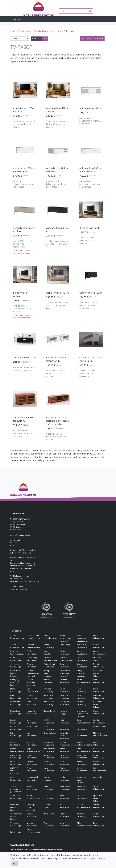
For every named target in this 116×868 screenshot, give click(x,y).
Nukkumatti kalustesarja (82, 757)
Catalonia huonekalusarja (67, 659)
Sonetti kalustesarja (82, 797)
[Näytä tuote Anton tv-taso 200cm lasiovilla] (58, 150)
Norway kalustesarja (49, 757)
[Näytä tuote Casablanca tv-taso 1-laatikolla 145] (58, 339)
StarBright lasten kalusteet (31, 807)
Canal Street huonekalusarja (100, 652)
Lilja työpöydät (50, 733)
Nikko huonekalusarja (83, 750)
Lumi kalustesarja (82, 734)
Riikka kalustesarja (82, 769)
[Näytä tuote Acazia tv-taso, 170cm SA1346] (58, 90)
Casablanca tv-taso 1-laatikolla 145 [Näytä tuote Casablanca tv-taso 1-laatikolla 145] (57, 359)
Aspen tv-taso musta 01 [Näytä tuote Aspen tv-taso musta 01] (57, 230)
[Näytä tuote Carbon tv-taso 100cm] (91, 275)
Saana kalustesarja (32, 788)
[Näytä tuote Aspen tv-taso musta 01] (58, 210)
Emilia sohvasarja (65, 690)
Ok (15, 864)
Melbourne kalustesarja (49, 744)
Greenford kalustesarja (98, 697)
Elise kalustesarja (98, 681)
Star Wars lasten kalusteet (15, 807)
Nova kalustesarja (32, 757)
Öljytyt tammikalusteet (33, 831)
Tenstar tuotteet (47, 806)
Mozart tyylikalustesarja (17, 750)
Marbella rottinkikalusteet (100, 734)
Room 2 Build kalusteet (32, 779)
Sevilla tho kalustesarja (82, 788)
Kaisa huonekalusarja (83, 721)
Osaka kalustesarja (49, 763)
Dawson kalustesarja (82, 665)
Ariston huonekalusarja (17, 646)
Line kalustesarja (16, 734)
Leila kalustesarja (82, 728)
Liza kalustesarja (32, 734)
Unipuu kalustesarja (32, 815)
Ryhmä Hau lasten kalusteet (81, 780)
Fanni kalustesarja (82, 690)
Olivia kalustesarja (16, 763)
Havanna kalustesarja (82, 703)
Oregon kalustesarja (32, 763)
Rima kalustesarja (16, 779)
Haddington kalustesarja (16, 703)
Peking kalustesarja (98, 763)
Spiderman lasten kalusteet (98, 798)
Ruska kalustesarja (65, 779)
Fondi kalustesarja (98, 690)
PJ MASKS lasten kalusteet (14, 771)
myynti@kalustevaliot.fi (20, 535)
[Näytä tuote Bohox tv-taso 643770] (58, 275)
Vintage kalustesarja (32, 824)
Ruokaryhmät (99, 777)
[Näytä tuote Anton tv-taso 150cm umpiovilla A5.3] (25, 150)
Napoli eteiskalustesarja (34, 750)
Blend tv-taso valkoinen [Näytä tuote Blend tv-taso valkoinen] (20, 294)
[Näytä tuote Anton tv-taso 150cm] (91, 90)
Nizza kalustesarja (65, 750)
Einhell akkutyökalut (32, 690)
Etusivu (14, 31)
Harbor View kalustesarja (49, 703)
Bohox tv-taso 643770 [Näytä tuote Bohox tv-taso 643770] (58, 293)
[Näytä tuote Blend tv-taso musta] (91, 210)
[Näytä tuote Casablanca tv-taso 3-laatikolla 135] (91, 339)
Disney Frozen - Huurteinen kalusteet (66, 673)
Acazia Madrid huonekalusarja (34, 637)
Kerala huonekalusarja (100, 721)
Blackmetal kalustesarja (82, 646)
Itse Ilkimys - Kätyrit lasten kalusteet (82, 714)
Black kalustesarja (32, 652)
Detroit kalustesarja (98, 665)
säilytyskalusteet (46, 460)
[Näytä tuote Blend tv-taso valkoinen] (25, 275)
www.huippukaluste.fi (19, 589)
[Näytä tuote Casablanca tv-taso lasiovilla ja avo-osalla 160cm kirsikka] (58, 399)
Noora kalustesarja (98, 750)
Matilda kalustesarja (32, 744)
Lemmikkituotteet (100, 726)
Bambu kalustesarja (49, 646)
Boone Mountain (48, 652)
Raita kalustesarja (49, 769)
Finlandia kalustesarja (65, 697)
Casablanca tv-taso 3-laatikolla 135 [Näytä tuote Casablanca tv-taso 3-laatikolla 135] (91, 359)
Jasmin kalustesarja (16, 721)
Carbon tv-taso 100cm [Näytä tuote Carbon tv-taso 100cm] (91, 293)
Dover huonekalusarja (83, 681)
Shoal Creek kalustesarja (16, 797)
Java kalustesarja (32, 721)
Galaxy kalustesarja (82, 697)
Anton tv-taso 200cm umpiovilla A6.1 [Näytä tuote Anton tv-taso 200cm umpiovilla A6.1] (90, 170)
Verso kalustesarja (98, 815)
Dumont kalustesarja (65, 681)
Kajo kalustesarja (65, 721)
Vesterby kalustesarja (16, 824)
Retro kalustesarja (65, 769)
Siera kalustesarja (49, 797)
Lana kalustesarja (65, 728)
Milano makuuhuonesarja (68, 744)
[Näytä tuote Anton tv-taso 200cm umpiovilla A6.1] (91, 150)
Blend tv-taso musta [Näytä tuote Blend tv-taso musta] (90, 228)
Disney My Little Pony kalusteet (15, 682)
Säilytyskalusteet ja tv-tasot (49, 31)
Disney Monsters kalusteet (31, 682)
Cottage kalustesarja (32, 665)
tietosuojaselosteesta (94, 858)
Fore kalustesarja (16, 697)
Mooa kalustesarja (98, 744)
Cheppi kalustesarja (82, 659)
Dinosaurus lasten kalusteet (15, 673)
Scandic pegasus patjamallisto (16, 789)
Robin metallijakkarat (99, 769)
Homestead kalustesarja (16, 712)
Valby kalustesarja (65, 815)
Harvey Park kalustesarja (65, 703)
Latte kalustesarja (49, 728)
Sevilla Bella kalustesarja (65, 788)
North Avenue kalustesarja (16, 757)
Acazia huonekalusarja (17, 637)
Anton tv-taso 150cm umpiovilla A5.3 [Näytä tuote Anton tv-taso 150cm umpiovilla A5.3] (24, 170)
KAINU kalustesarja (49, 721)
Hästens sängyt (64, 712)
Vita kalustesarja (49, 824)
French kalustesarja (32, 697)
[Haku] (90, 11)
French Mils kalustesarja (49, 697)
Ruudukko (36, 38)
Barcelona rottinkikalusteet (34, 646)
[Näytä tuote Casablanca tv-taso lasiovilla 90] (25, 399)
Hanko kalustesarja (32, 703)
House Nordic (49, 711)
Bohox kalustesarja (82, 652)
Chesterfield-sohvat (99, 659)
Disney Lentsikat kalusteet (81, 673)
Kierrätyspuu (32, 726)
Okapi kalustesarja (98, 757)
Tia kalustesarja (65, 806)
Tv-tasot (71, 31)
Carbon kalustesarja (16, 659)
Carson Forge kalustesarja (33, 659)
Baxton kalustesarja (98, 646)
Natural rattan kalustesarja (49, 750)
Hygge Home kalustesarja (32, 712)
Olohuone (26, 31)
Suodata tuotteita (92, 39)
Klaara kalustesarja (16, 728)
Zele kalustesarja (16, 831)
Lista (45, 38)
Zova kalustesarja (98, 824)
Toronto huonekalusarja (83, 806)
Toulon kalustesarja (98, 806)
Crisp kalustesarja (65, 665)
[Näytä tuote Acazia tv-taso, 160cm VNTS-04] (25, 90)
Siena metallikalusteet (34, 797)
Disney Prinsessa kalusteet (48, 682)
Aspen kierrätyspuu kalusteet (65, 638)
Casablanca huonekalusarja (50, 659)
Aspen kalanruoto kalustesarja (82, 638)
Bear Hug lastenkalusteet (17, 652)
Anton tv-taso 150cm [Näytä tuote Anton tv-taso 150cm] (90, 108)
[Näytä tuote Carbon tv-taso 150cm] (25, 339)
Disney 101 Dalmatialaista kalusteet (33, 673)
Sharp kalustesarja (98, 788)
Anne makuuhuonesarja (51, 637)
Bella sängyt (65, 645)
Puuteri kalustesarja (32, 769)
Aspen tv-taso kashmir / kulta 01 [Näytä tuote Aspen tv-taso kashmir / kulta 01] (25, 230)
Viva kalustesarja (65, 824)
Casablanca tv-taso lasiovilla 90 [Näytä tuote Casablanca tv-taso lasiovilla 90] (23, 419)
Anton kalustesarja (98, 637)
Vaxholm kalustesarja (82, 815)
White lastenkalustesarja (85, 824)
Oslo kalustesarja (65, 763)
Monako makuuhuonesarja (84, 744)
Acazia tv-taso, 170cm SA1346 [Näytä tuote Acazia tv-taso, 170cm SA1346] (57, 110)
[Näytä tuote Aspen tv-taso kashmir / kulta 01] (25, 210)
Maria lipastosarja (15, 744)
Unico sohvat (49, 814)
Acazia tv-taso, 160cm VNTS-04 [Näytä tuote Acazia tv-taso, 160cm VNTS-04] (24, 110)
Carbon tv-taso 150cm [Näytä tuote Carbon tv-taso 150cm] (25, 358)
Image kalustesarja (98, 712)
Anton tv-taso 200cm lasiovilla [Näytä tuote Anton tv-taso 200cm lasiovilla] (57, 170)
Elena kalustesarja (16, 690)
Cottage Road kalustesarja (49, 665)
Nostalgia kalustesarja (65, 757)
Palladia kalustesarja (82, 763)
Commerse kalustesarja (16, 665)
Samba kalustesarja (49, 788)
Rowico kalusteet (47, 779)
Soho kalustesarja (65, 797)
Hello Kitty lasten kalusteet (97, 704)
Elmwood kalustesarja (49, 690)
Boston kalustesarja (65, 652)
